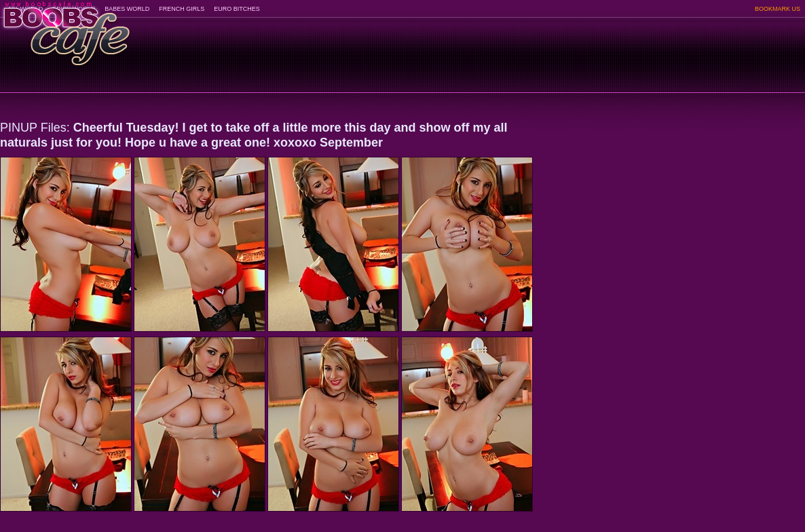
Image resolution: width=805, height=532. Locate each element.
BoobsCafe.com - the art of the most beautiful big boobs (65, 29)
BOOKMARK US (778, 9)
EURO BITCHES (237, 9)
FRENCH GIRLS (182, 9)
